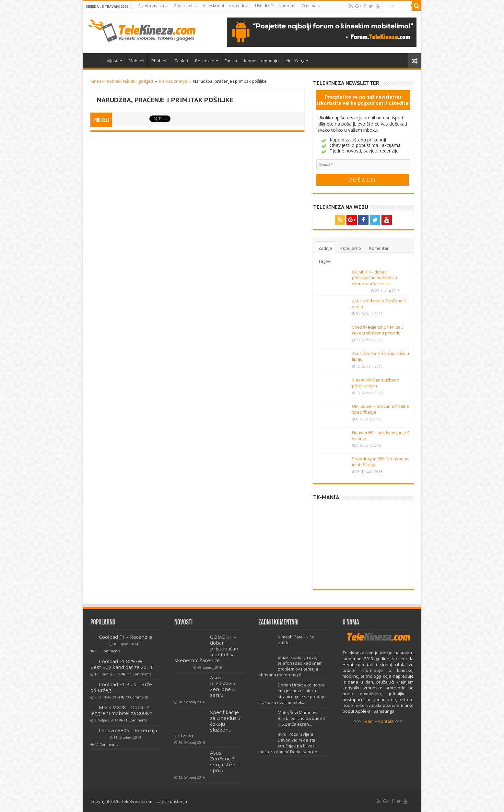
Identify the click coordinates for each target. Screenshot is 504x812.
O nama (309, 6)
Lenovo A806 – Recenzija (128, 730)
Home (94, 60)
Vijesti (112, 61)
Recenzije (205, 61)
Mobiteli (136, 61)
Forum (231, 61)
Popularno (351, 248)
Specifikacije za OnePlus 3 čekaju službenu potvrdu (378, 330)
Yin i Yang (295, 61)
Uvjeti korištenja (171, 801)
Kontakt (386, 721)
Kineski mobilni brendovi (226, 6)
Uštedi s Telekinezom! (275, 6)
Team (368, 721)
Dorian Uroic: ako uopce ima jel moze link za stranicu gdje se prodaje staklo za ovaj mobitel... (292, 694)
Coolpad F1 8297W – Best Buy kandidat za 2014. (122, 664)
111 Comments (138, 674)
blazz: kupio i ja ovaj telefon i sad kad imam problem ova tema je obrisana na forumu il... (290, 666)
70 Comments (137, 697)
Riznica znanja (151, 6)
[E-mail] (363, 165)
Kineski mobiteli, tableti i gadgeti (122, 81)
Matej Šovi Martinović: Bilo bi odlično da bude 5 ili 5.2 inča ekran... (302, 718)
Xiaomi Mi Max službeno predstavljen (376, 383)
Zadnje (325, 248)
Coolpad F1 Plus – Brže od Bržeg (121, 687)
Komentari (379, 248)
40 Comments (106, 745)
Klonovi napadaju (261, 61)
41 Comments (135, 720)
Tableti (181, 61)
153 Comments (107, 651)
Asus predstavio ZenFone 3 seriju (223, 686)
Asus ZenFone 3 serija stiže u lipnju (225, 761)
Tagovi (325, 261)
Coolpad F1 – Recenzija (126, 637)
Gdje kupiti (184, 6)
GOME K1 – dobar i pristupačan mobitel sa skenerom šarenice (375, 278)
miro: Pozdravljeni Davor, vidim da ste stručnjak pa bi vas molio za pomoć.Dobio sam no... (289, 743)
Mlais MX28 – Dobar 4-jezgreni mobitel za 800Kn (121, 710)
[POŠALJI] (363, 180)
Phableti (159, 61)
